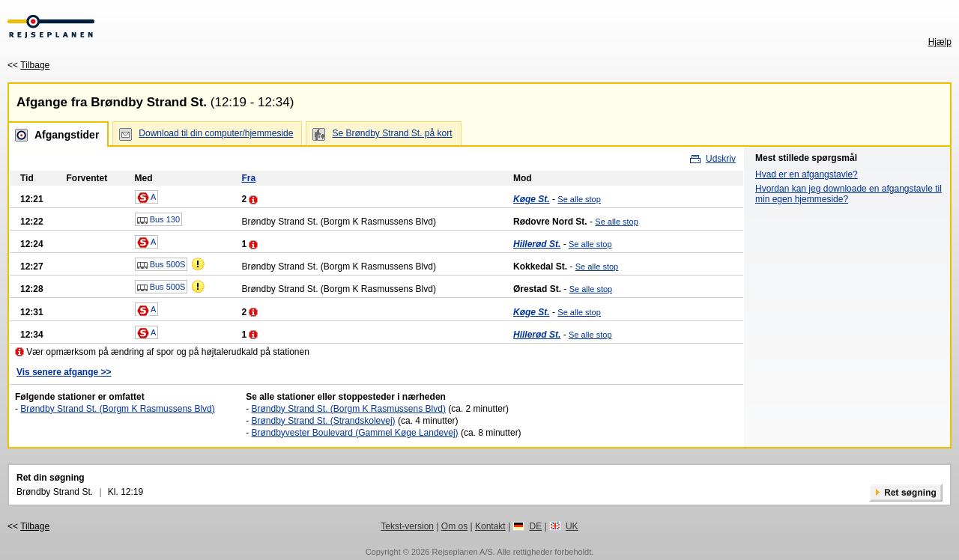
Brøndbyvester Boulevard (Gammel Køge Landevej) (354, 433)
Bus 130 (158, 220)
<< (28, 65)
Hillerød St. (537, 244)
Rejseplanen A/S (462, 552)
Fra (248, 178)
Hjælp (940, 42)
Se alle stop (579, 199)
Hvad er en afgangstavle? (807, 174)
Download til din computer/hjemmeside (216, 133)
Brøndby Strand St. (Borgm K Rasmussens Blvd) (117, 409)
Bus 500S (161, 265)
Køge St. (532, 199)
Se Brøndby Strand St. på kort (392, 133)
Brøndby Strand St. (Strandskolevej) (323, 421)
